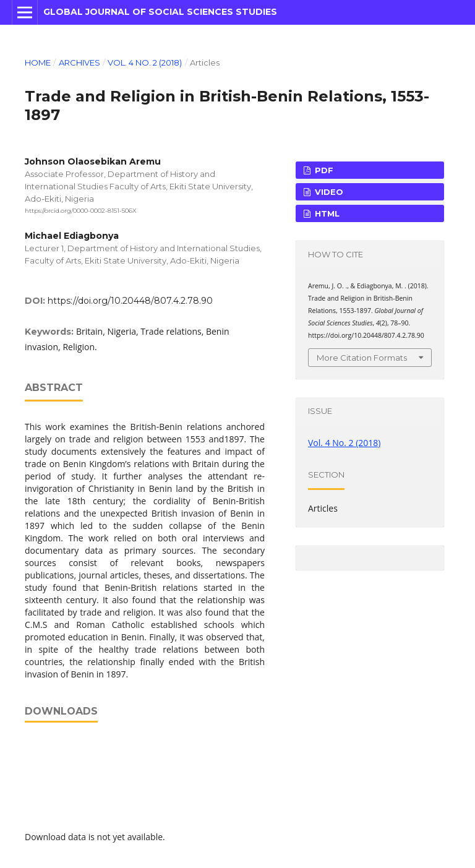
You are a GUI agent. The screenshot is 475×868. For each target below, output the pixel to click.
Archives (79, 62)
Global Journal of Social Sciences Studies (160, 12)
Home (38, 62)
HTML (326, 213)
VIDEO (328, 192)
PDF (323, 170)
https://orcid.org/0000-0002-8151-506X (81, 211)
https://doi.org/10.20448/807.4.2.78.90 (130, 301)
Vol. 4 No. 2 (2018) (145, 62)
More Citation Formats (362, 358)
